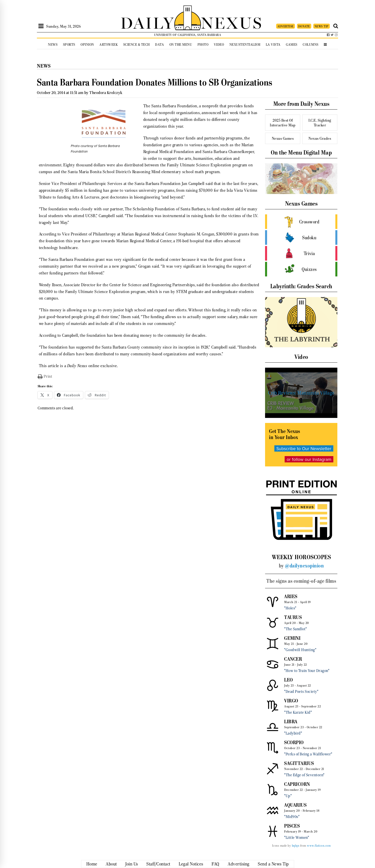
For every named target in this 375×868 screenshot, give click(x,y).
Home (92, 864)
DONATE (304, 26)
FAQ (215, 864)
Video (219, 45)
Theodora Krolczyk (106, 93)
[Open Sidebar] (41, 26)
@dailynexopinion (304, 566)
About (111, 864)
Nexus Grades (320, 138)
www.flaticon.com (319, 846)
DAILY (147, 22)
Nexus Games (283, 138)
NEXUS (232, 22)
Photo (203, 45)
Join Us (132, 864)
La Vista (273, 45)
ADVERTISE (286, 26)
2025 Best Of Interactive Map (283, 123)
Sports (69, 45)
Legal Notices (191, 864)
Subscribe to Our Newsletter (304, 448)
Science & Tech (137, 45)
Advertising (239, 864)
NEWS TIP (322, 26)
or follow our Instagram (309, 459)
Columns (311, 45)
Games (292, 45)
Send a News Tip (273, 864)
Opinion (87, 45)
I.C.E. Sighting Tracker (320, 123)
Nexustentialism (245, 45)
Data (160, 45)
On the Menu (181, 45)
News (53, 45)
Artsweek (109, 45)
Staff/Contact (158, 864)
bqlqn (296, 846)
